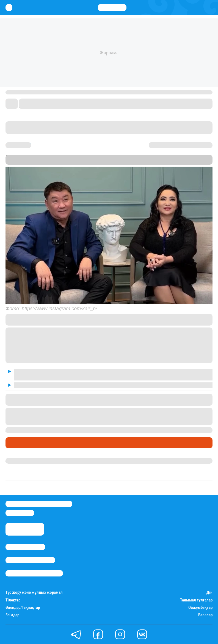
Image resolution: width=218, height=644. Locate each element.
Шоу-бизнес (19, 443)
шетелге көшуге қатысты (134, 430)
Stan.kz (29, 162)
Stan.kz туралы (25, 547)
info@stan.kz (20, 513)
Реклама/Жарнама (30, 560)
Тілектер (13, 600)
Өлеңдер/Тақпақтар (23, 608)
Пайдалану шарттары (34, 573)
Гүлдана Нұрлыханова (28, 461)
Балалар (205, 615)
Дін (209, 593)
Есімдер (12, 615)
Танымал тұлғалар (196, 600)
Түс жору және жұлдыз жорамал (34, 593)
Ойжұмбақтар (200, 608)
